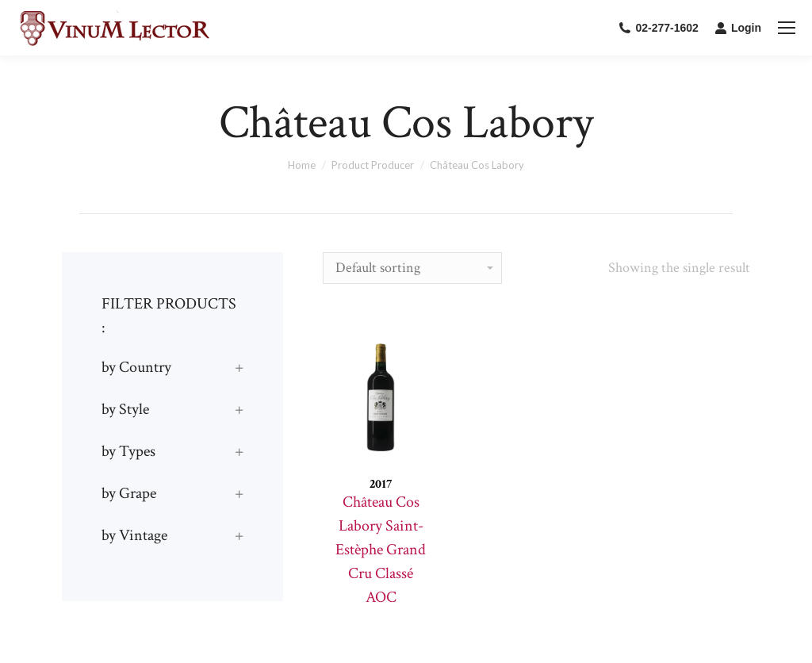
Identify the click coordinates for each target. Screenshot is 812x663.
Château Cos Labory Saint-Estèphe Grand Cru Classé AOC (381, 550)
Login (738, 28)
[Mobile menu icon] (787, 28)
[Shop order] (412, 268)
